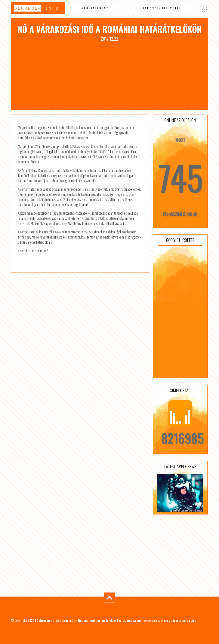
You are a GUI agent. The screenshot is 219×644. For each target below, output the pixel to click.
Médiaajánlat (95, 8)
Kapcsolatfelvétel (162, 8)
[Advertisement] (109, 74)
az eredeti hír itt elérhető (33, 251)
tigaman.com (132, 620)
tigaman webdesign (91, 620)
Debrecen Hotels (48, 620)
